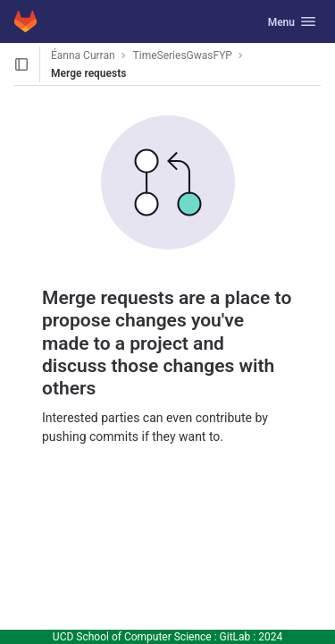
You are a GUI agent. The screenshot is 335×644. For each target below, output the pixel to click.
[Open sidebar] (21, 64)
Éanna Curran (83, 55)
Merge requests (88, 73)
